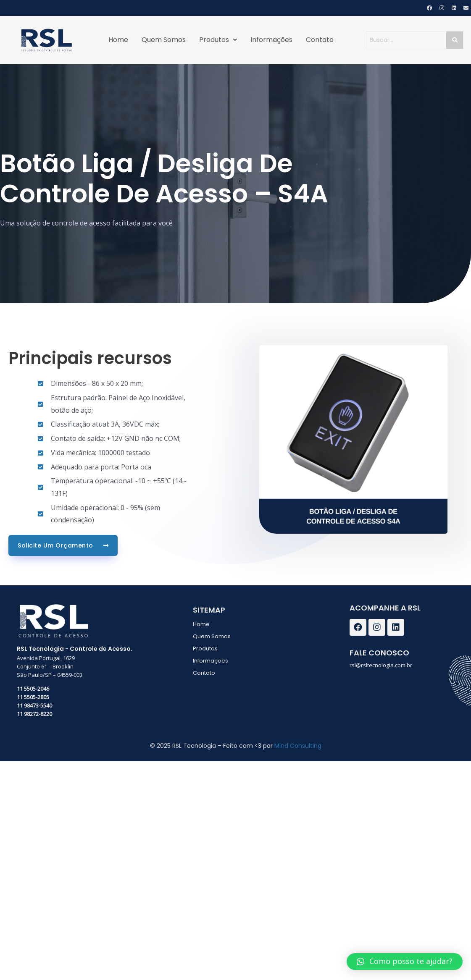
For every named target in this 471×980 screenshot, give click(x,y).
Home (118, 40)
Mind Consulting (298, 746)
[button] (405, 962)
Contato (320, 40)
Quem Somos (164, 40)
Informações (271, 40)
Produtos (218, 40)
